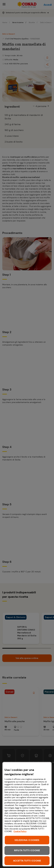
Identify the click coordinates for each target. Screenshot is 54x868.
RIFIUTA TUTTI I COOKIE (27, 850)
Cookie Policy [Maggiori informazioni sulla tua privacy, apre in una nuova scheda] (20, 831)
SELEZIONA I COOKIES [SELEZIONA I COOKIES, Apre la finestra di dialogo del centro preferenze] (27, 840)
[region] (27, 814)
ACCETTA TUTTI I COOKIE (27, 861)
